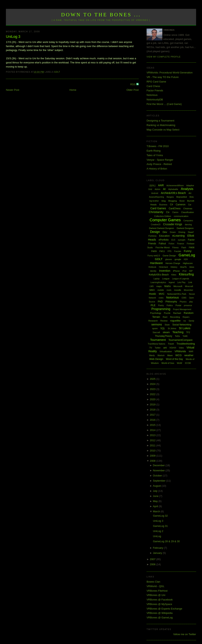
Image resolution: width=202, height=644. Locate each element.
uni (165, 348)
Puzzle (167, 313)
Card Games (158, 208)
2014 (153, 430)
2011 (153, 445)
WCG (179, 355)
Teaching (178, 332)
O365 (184, 298)
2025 (153, 379)
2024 (153, 384)
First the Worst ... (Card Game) (164, 104)
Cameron (181, 205)
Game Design (169, 256)
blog (164, 201)
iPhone (176, 271)
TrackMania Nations (157, 344)
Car (190, 205)
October (158, 476)
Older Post (132, 90)
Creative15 (156, 225)
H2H (186, 259)
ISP (191, 271)
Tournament (158, 340)
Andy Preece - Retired (159, 164)
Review (164, 321)
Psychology (156, 313)
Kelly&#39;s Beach (159, 275)
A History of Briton (157, 169)
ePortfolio (164, 240)
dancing (188, 225)
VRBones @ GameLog (160, 618)
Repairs (186, 317)
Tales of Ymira (155, 155)
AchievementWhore (175, 186)
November (159, 470)
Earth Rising (154, 151)
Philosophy (171, 302)
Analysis (187, 189)
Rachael (177, 313)
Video (181, 348)
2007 (153, 559)
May (156, 501)
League (166, 279)
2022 (153, 394)
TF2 (188, 332)
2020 (153, 399)
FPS (170, 251)
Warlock (161, 355)
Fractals (178, 251)
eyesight (182, 240)
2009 (153, 456)
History (174, 267)
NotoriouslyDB (155, 100)
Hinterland (164, 267)
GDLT (57, 72)
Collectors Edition (163, 216)
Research (153, 321)
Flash (184, 248)
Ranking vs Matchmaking (161, 125)
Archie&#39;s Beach (173, 193)
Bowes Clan (153, 582)
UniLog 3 (13, 37)
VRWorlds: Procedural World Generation (170, 73)
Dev (165, 232)
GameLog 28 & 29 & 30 (166, 541)
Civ (168, 212)
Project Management (182, 309)
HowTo (183, 267)
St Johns (172, 328)
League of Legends (181, 279)
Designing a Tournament (160, 121)
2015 (153, 425)
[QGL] (152, 185)
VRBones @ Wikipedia (160, 613)
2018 (153, 410)
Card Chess (153, 86)
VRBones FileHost (157, 591)
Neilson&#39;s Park (177, 294)
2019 (153, 404)
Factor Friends (155, 90)
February (158, 548)
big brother (154, 201)
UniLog (157, 536)
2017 (153, 415)
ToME (185, 336)
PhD (160, 302)
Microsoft (178, 286)
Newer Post (13, 90)
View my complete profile (164, 57)
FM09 (154, 251)
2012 (153, 440)
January (158, 553)
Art (190, 193)
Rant (165, 317)
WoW (180, 363)
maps (159, 286)
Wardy (152, 355)
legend (172, 282)
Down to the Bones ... (101, 15)
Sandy (191, 321)
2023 (153, 389)
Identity (153, 271)
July (156, 491)
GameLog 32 (160, 516)
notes (161, 298)
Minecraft (189, 286)
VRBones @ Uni (156, 595)
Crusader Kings (173, 224)
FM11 (162, 251)
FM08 (192, 247)
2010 (153, 451)
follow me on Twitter (185, 634)
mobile (161, 290)
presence (188, 305)
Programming (161, 309)
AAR (161, 185)
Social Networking (182, 325)
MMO (152, 290)
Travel (171, 344)
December (159, 465)
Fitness (175, 248)
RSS (133, 84)
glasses (169, 259)
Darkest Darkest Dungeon (162, 228)
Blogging (173, 201)
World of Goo (168, 363)
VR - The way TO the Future (163, 77)
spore (155, 328)
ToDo (177, 336)
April (156, 506)
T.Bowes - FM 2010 (158, 146)
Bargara (170, 197)
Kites (174, 275)
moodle (178, 290)
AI (164, 189)
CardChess (175, 208)
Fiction (171, 244)
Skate (167, 325)
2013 (153, 435)
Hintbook (152, 267)
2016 (153, 420)
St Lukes (185, 328)
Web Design (156, 359)
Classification (188, 212)
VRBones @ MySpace (159, 604)
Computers (188, 221)
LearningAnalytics (158, 282)
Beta (192, 197)
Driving (182, 232)
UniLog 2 (158, 531)
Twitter (158, 348)
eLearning (179, 236)
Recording (175, 317)
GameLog (187, 255)
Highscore (188, 263)
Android (155, 193)
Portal (178, 305)
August (157, 486)
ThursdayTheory (163, 336)
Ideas (192, 267)
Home (73, 90)
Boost (182, 201)
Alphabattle (173, 189)
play (191, 302)
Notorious (152, 95)
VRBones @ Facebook (160, 600)
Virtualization (166, 351)
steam (166, 332)
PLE (153, 305)
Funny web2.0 (154, 256)
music (153, 294)
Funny (188, 251)
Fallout (162, 244)
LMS (152, 286)
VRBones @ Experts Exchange (164, 609)
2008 (153, 461)
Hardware (156, 263)
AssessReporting (157, 197)
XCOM (188, 363)
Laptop (157, 279)
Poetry (161, 305)
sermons (157, 324)
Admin (157, 189)
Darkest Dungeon (185, 228)
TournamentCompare (180, 340)
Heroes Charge (173, 263)
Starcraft (156, 332)
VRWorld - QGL (156, 586)
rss (185, 321)
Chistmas (188, 208)
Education (164, 236)
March (157, 511)
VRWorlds (180, 351)
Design (155, 232)
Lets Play (181, 282)
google (178, 259)
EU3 (173, 240)
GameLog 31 (160, 526)
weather (189, 355)
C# (172, 205)
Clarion (175, 212)
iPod (184, 271)
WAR (191, 352)
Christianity (156, 212)
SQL (163, 328)
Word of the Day (174, 359)
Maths (168, 286)
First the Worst (162, 247)
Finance (181, 244)
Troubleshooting (186, 344)
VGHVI (173, 348)
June (156, 496)
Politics (170, 305)
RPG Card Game (156, 82)
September (159, 481)
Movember (188, 290)
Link (190, 282)
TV (151, 348)
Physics (183, 302)
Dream (173, 232)
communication (181, 216)
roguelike (175, 321)
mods (169, 290)
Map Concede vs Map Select (163, 130)
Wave (170, 355)
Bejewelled (182, 197)
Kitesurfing (186, 274)
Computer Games (165, 220)
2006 (153, 564)
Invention (165, 271)
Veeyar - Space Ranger (160, 160)
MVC (162, 294)
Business (163, 205)
